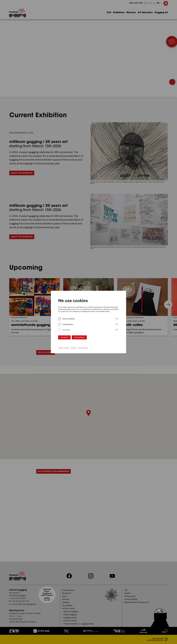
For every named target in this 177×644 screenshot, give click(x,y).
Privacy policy (83, 348)
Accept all (64, 337)
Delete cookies (64, 348)
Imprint (73, 348)
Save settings (79, 337)
